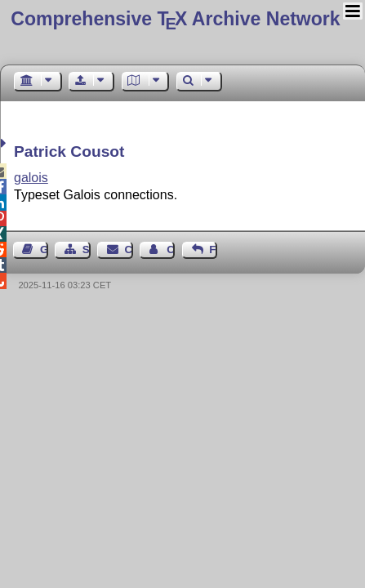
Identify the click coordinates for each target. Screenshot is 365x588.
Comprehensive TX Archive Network (175, 19)
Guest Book (44, 249)
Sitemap (87, 249)
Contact (129, 249)
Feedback (213, 249)
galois (31, 178)
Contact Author (171, 249)
